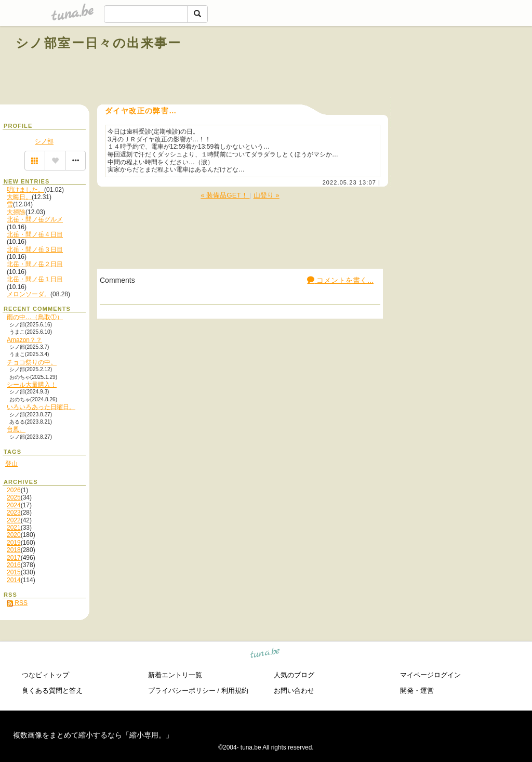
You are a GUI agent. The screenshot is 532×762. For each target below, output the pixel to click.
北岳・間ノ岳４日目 (35, 234)
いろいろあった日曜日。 (41, 407)
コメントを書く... (340, 280)
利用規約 (235, 691)
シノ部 (44, 141)
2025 (14, 497)
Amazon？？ (24, 340)
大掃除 (16, 212)
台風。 (16, 429)
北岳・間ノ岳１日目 (35, 279)
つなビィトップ (45, 675)
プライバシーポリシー (182, 691)
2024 (14, 505)
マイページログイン (430, 675)
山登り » (267, 195)
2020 (14, 535)
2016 (14, 565)
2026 (14, 490)
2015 (14, 572)
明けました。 (25, 190)
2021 (14, 528)
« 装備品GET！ (225, 195)
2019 (14, 543)
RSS (17, 603)
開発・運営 (417, 691)
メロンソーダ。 (29, 294)
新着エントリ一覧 (175, 675)
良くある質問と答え (52, 691)
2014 (14, 580)
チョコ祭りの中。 (32, 362)
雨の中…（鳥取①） (35, 317)
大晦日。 (19, 197)
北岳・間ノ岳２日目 (35, 264)
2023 (14, 513)
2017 (14, 558)
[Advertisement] (398, 67)
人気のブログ (294, 675)
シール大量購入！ (32, 385)
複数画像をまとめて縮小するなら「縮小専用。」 (93, 735)
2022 (14, 520)
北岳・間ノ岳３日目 (35, 249)
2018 (14, 550)
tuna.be (265, 654)
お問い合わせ (294, 691)
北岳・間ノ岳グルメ (35, 219)
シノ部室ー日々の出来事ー (99, 43)
